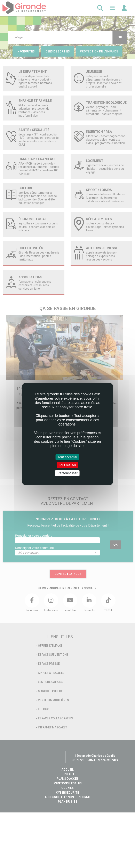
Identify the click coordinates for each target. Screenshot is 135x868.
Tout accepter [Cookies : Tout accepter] (67, 457)
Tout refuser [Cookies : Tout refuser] (67, 465)
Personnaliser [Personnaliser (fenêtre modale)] (67, 473)
